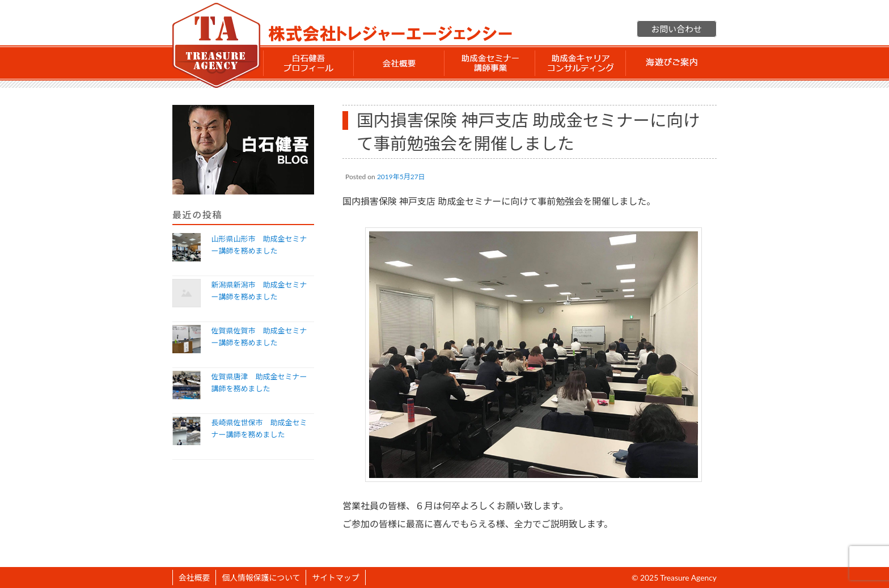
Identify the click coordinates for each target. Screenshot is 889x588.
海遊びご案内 (671, 63)
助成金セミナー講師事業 (490, 63)
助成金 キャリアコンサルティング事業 (581, 63)
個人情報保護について (261, 578)
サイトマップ (335, 578)
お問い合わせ (677, 29)
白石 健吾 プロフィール (308, 63)
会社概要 (399, 63)
